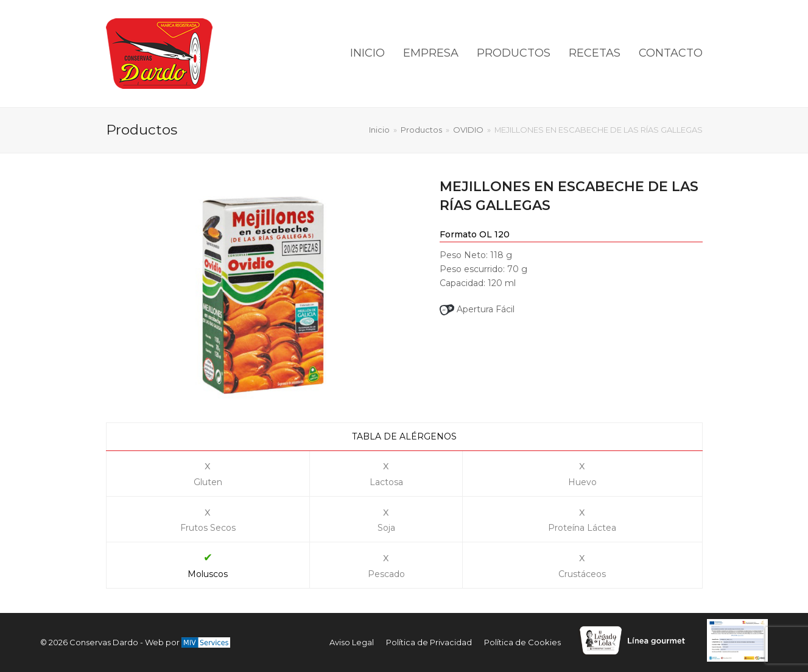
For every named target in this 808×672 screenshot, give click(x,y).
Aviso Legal (352, 642)
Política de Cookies (522, 642)
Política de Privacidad (429, 642)
